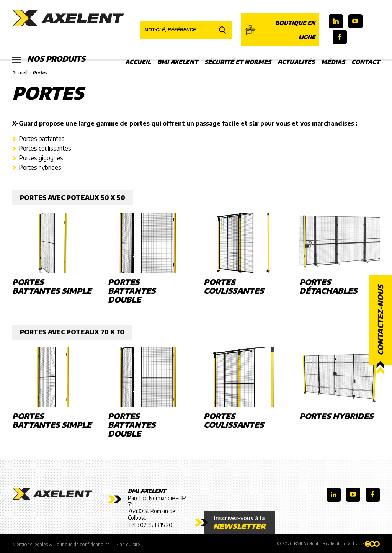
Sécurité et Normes (238, 62)
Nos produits (50, 59)
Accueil (138, 62)
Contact (366, 62)
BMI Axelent (178, 62)
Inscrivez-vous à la (239, 522)
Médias (333, 62)
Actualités (296, 62)
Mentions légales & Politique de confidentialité (61, 544)
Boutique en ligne (280, 30)
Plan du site (127, 544)
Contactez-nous (380, 320)
